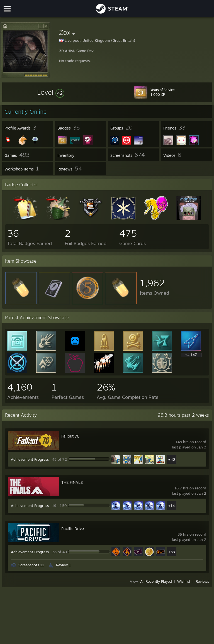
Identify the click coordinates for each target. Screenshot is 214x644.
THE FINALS (72, 482)
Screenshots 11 (31, 565)
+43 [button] (172, 459)
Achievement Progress (30, 459)
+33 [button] (172, 552)
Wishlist (184, 581)
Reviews (202, 581)
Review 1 (63, 565)
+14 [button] (172, 506)
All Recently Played (156, 581)
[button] (51, 92)
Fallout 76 (70, 436)
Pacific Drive (73, 529)
